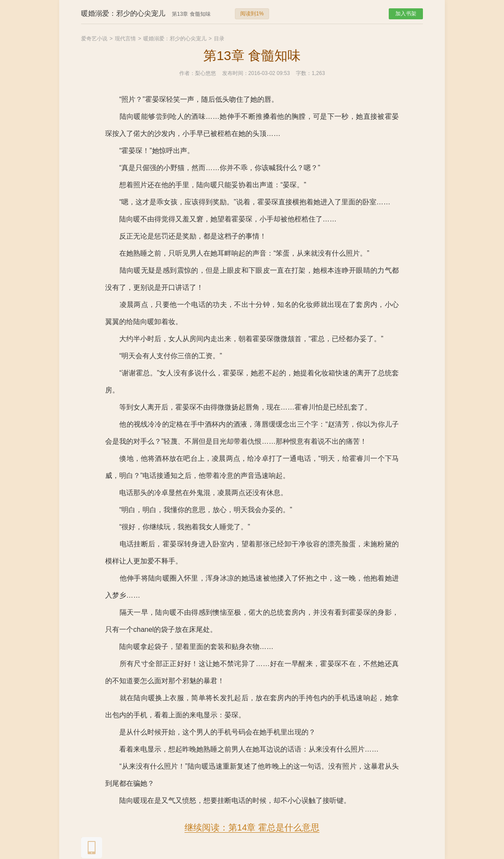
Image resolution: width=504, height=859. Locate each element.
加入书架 (406, 14)
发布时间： (235, 73)
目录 (219, 39)
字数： (304, 73)
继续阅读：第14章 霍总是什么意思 (252, 827)
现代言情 (125, 39)
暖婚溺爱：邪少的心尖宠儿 (175, 39)
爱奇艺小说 (94, 39)
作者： (187, 73)
